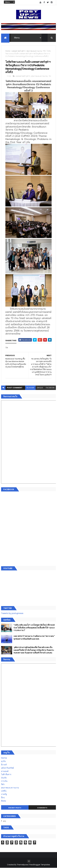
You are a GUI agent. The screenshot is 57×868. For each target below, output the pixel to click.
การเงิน (4, 781)
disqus (40, 388)
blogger (30, 388)
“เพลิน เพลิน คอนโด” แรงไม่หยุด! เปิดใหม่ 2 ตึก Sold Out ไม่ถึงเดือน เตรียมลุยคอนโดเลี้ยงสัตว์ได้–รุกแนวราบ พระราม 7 (34, 628)
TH (44, 51)
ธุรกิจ (3, 761)
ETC (5, 821)
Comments (42, 808)
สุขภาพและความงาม (34, 51)
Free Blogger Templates (40, 865)
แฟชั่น (4, 791)
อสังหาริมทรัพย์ (7, 768)
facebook (50, 388)
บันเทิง (4, 778)
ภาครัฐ (4, 794)
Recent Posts (15, 808)
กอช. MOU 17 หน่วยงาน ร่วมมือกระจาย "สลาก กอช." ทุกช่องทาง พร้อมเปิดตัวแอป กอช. (34, 638)
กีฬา (3, 784)
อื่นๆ (3, 798)
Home (8, 51)
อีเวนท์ (4, 765)
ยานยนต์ (5, 771)
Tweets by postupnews (12, 613)
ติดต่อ (4, 801)
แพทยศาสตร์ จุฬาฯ (18, 51)
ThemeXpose (22, 865)
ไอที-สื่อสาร (6, 775)
